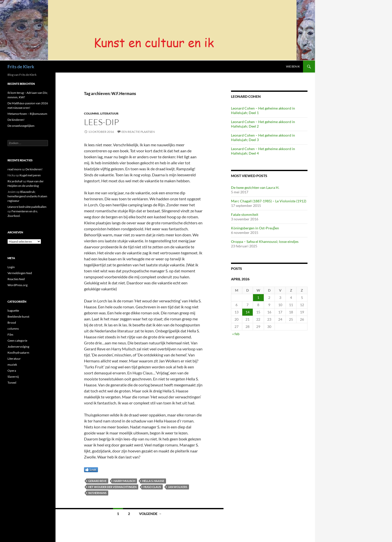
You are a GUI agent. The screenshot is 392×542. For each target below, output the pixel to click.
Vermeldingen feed (20, 273)
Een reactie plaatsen (138, 132)
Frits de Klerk (21, 67)
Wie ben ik (293, 66)
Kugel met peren (30, 175)
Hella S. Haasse (153, 481)
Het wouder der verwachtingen (112, 487)
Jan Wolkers (178, 487)
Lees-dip (101, 122)
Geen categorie (17, 341)
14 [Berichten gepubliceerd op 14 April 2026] (247, 312)
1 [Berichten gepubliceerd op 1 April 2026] (258, 298)
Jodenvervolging (18, 347)
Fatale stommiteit (245, 214)
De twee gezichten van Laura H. (255, 187)
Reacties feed (16, 279)
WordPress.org (17, 285)
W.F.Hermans (97, 493)
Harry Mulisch (124, 481)
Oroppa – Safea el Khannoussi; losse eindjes (265, 241)
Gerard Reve (97, 481)
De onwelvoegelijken (21, 126)
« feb (236, 334)
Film (10, 335)
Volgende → (150, 514)
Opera (12, 371)
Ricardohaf (15, 181)
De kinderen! (16, 120)
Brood (12, 323)
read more (14, 169)
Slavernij (13, 377)
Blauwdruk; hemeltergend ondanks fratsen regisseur (27, 196)
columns (91, 113)
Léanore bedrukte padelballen (27, 207)
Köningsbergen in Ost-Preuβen (255, 228)
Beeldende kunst (18, 317)
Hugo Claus (152, 487)
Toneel (12, 383)
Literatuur (109, 113)
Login (11, 267)
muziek (12, 365)
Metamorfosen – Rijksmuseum (27, 114)
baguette (13, 311)
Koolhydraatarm (18, 353)
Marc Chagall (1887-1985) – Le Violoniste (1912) (269, 201)
